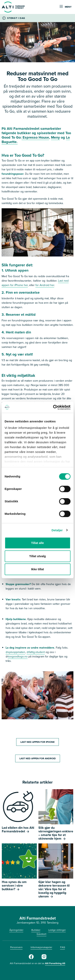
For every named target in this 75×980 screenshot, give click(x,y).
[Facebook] (31, 958)
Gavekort (41, 934)
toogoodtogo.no (18, 657)
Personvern (16, 947)
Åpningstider (16, 930)
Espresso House (35, 137)
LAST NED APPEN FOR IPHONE (37, 742)
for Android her (45, 285)
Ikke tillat (37, 569)
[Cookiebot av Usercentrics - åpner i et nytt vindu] (53, 407)
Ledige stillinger (57, 930)
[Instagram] (44, 958)
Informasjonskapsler (41, 947)
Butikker (36, 930)
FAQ (63, 947)
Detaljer (57, 530)
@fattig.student (36, 652)
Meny (55, 137)
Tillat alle (38, 543)
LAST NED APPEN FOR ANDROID (38, 758)
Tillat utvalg (37, 556)
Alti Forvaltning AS (55, 963)
